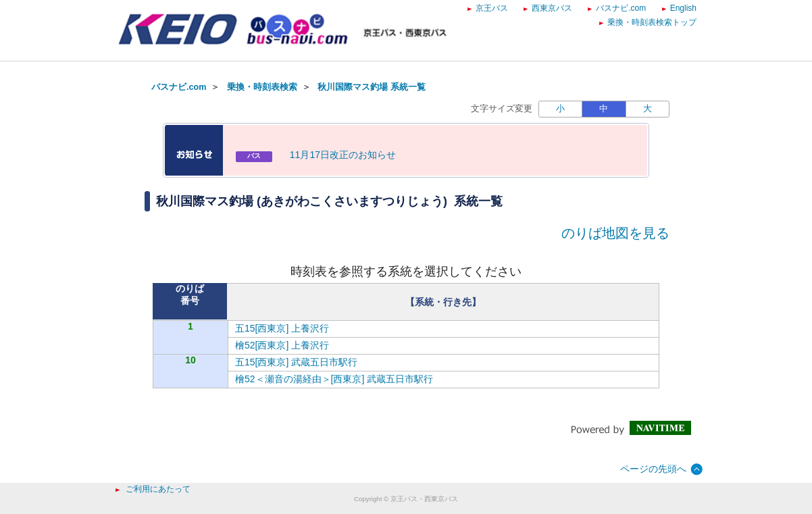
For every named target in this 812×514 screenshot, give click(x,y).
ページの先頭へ (653, 469)
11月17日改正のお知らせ (343, 155)
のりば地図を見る (615, 233)
